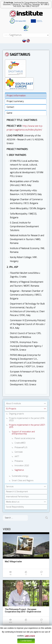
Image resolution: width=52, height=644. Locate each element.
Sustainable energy (20, 476)
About (13, 404)
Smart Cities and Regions (23, 481)
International (17, 497)
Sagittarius (19, 470)
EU (11, 409)
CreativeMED (20, 443)
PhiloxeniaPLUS (21, 448)
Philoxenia (19, 461)
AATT (17, 457)
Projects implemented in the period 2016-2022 (27, 419)
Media (13, 502)
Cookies (20, 642)
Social (15, 507)
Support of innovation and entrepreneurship (23, 433)
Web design (40, 642)
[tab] (26, 95)
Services (10, 487)
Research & (17, 492)
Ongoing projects (16, 414)
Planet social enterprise (25, 438)
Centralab (19, 452)
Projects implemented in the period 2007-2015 (27, 426)
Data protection (29, 642)
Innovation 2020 (22, 466)
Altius (46, 642)
